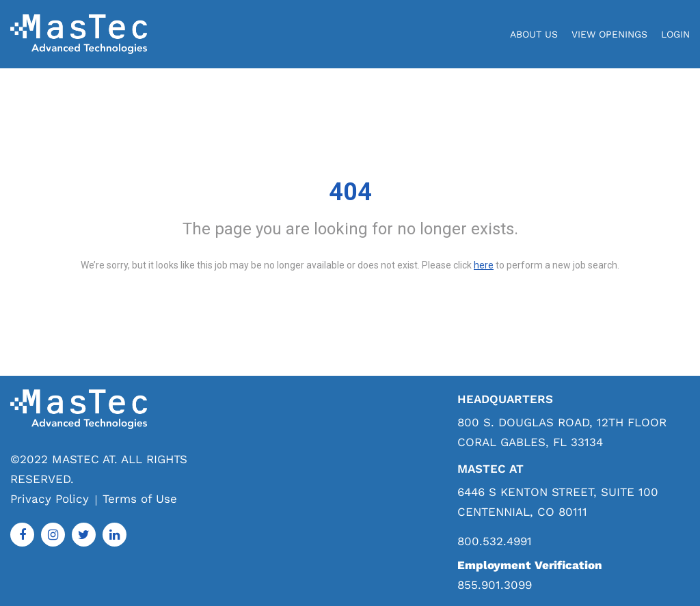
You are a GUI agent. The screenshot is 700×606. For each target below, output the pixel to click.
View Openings (609, 34)
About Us (534, 34)
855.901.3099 (495, 585)
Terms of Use (140, 499)
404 (350, 192)
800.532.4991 (495, 541)
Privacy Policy (50, 499)
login (675, 34)
